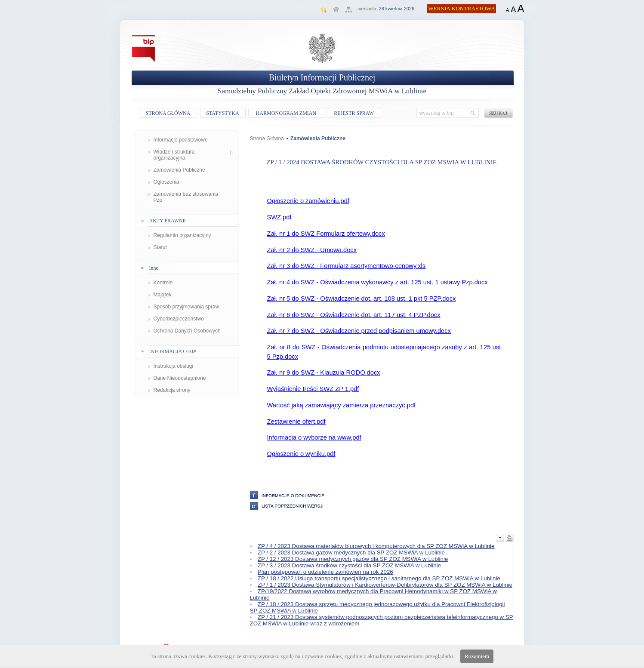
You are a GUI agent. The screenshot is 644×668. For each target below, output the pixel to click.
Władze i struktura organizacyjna (174, 155)
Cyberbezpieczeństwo (179, 319)
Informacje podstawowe (181, 140)
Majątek (163, 295)
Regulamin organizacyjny (182, 235)
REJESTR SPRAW (354, 113)
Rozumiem (477, 656)
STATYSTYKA (222, 113)
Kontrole (163, 283)
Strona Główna (267, 139)
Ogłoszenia (166, 182)
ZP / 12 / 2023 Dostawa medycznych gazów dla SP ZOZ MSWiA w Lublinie (353, 559)
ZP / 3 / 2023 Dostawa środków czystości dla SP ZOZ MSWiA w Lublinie (349, 565)
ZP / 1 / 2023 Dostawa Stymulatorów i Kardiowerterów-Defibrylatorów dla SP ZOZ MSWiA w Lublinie (385, 585)
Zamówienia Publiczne (179, 170)
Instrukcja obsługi (174, 366)
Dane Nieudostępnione (180, 378)
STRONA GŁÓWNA (168, 113)
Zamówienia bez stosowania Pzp (186, 197)
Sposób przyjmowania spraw (186, 307)
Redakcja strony (172, 390)
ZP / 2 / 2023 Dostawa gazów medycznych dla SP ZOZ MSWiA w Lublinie (351, 553)
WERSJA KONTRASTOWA (462, 8)
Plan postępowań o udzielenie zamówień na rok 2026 (325, 572)
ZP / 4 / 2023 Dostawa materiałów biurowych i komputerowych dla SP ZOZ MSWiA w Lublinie (376, 546)
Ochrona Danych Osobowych (187, 331)
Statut (160, 247)
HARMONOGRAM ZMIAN (286, 113)
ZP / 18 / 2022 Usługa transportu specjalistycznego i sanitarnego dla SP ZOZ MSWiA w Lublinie (379, 578)
